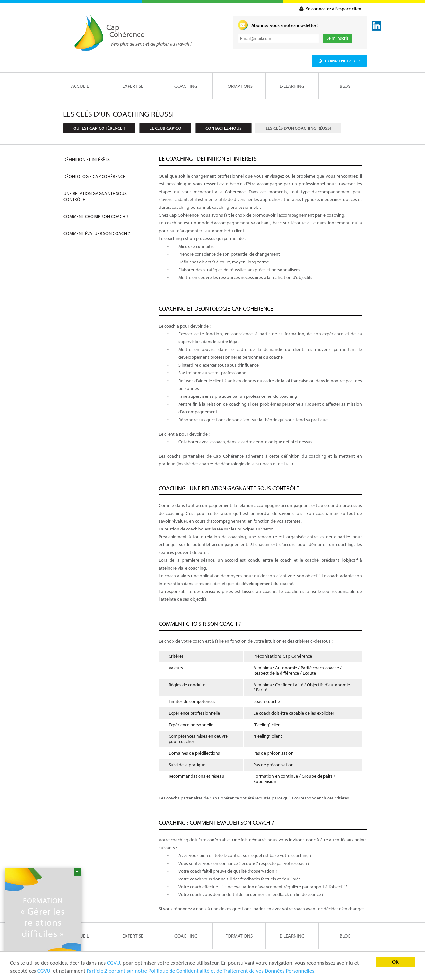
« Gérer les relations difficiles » (43, 918)
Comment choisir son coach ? (96, 216)
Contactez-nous (223, 128)
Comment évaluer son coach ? (97, 233)
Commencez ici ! (343, 61)
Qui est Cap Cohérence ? (99, 128)
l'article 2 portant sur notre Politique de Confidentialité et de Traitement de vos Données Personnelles (200, 971)
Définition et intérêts (87, 159)
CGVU (114, 963)
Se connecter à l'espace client (334, 9)
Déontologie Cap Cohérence (94, 176)
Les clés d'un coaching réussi (298, 128)
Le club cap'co (165, 128)
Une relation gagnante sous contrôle (95, 196)
